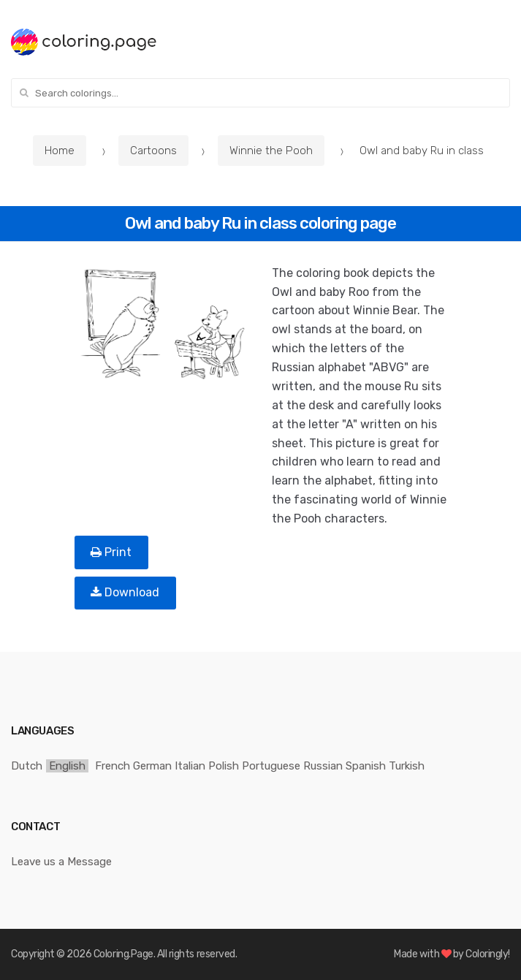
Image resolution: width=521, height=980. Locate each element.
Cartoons (153, 151)
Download (125, 592)
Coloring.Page (123, 954)
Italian (190, 766)
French (113, 766)
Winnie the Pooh (271, 151)
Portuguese (271, 766)
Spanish (366, 766)
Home (60, 151)
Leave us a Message (61, 862)
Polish (224, 766)
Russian (323, 766)
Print (111, 552)
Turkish (407, 766)
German (152, 766)
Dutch (27, 766)
